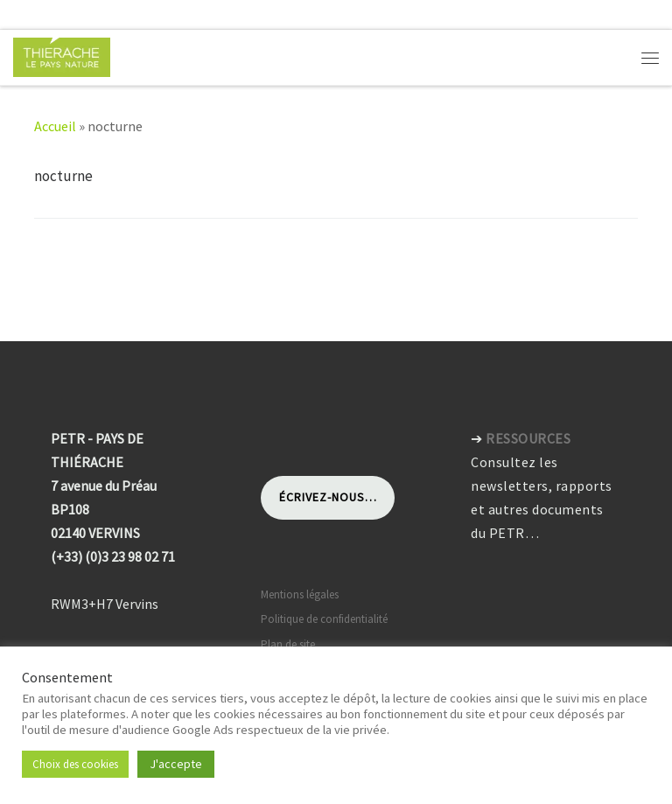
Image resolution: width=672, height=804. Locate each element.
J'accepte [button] (176, 764)
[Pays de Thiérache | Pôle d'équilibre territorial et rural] (62, 55)
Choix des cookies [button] (75, 764)
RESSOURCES (528, 438)
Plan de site (288, 644)
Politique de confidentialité (324, 619)
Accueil (55, 126)
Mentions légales (300, 594)
